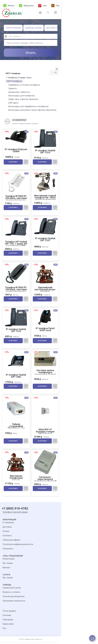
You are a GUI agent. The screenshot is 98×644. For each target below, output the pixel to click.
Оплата (6, 534)
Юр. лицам (8, 566)
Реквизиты (8, 551)
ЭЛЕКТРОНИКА (13, 28)
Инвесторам (8, 561)
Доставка (7, 529)
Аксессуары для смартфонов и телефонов (28, 106)
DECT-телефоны (14, 81)
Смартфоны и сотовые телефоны (24, 85)
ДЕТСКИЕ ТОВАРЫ (55, 28)
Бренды (6, 570)
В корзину (13, 162)
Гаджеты (13, 88)
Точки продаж (9, 613)
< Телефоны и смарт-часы (19, 78)
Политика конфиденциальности (18, 547)
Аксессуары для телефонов (22, 96)
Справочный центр (12, 590)
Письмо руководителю (14, 599)
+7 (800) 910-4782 (15, 511)
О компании (8, 525)
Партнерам (8, 622)
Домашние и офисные (19, 92)
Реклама (7, 618)
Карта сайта (8, 626)
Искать (31, 53)
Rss (4, 631)
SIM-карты (13, 103)
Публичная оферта (11, 542)
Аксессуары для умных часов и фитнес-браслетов (32, 110)
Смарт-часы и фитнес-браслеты (23, 99)
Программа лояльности (14, 603)
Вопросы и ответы (11, 594)
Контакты (7, 538)
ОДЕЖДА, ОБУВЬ (33, 28)
